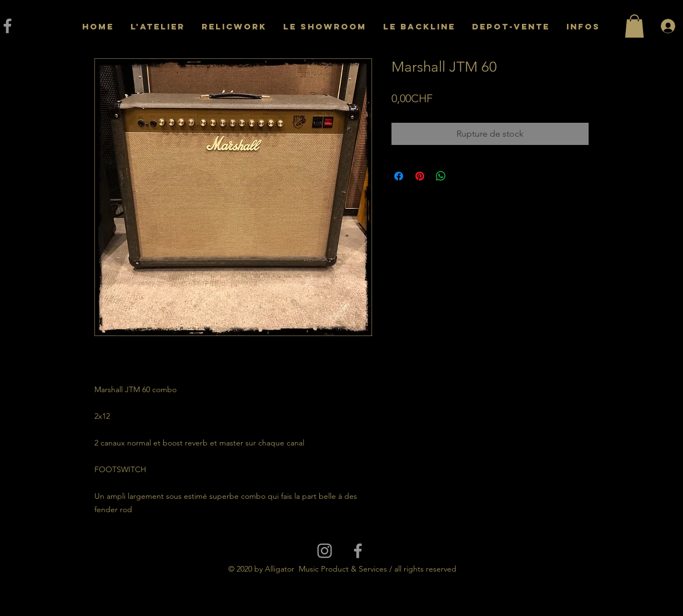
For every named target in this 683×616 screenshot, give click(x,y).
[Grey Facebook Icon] (358, 551)
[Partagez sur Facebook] (399, 176)
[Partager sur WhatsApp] (441, 176)
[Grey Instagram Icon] (325, 551)
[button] (634, 26)
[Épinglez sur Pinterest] (420, 176)
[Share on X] (462, 176)
